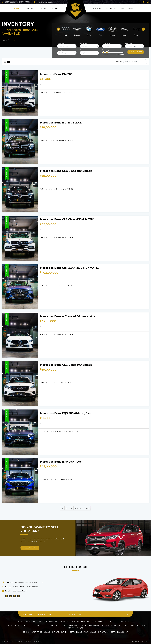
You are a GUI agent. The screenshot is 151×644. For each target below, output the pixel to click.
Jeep (58, 626)
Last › (87, 508)
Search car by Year (79, 632)
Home (17, 8)
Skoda (144, 626)
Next (78, 508)
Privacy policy (99, 622)
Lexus (84, 626)
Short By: (118, 62)
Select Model (106, 43)
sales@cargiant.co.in (43, 2)
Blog (123, 622)
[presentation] (58, 29)
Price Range (106, 50)
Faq (122, 8)
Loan (131, 622)
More (131, 8)
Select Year (83, 50)
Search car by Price (33, 632)
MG (120, 626)
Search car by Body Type (56, 632)
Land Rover (73, 626)
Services (54, 8)
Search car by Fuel (99, 632)
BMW (24, 626)
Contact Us (111, 8)
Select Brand (61, 43)
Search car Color (119, 632)
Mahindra (94, 626)
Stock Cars (29, 8)
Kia (64, 626)
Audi (7, 626)
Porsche (134, 626)
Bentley (15, 626)
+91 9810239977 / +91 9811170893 (16, 2)
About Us (97, 8)
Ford (31, 626)
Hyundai (40, 626)
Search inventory (136, 52)
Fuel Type (61, 50)
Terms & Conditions (80, 622)
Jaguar (50, 626)
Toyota (71, 628)
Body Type (129, 43)
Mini (126, 626)
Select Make (84, 43)
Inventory (14, 40)
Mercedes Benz (109, 626)
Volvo (80, 628)
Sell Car (42, 8)
